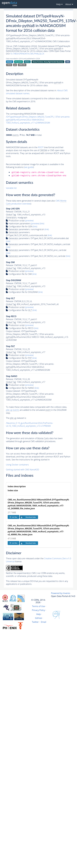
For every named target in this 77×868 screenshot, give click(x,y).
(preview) (29, 221)
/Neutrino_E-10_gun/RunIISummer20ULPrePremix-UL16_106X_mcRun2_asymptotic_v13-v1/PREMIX (30, 425)
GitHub (38, 618)
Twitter (35, 622)
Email (44, 622)
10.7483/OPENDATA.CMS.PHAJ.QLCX (27, 54)
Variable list (11, 188)
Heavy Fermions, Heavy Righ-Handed (48, 62)
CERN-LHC (22, 65)
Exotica (27, 62)
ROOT (41, 147)
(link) (42, 224)
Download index (28, 517)
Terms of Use (38, 606)
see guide (29, 167)
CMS (68, 62)
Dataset (10, 62)
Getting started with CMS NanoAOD (23, 470)
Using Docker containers (17, 465)
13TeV (9, 65)
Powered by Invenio (61, 593)
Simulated (19, 62)
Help (38, 614)
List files (13, 517)
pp (15, 65)
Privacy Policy (38, 610)
